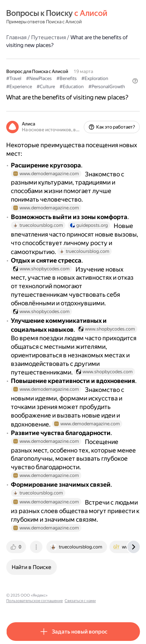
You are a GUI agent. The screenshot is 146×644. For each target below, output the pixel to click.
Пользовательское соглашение (34, 601)
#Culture (46, 87)
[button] (135, 81)
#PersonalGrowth (107, 87)
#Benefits (67, 78)
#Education (72, 87)
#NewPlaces (39, 78)
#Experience (19, 87)
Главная (16, 37)
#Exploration (95, 78)
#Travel (14, 78)
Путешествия (48, 37)
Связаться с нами (80, 601)
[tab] (17, 547)
